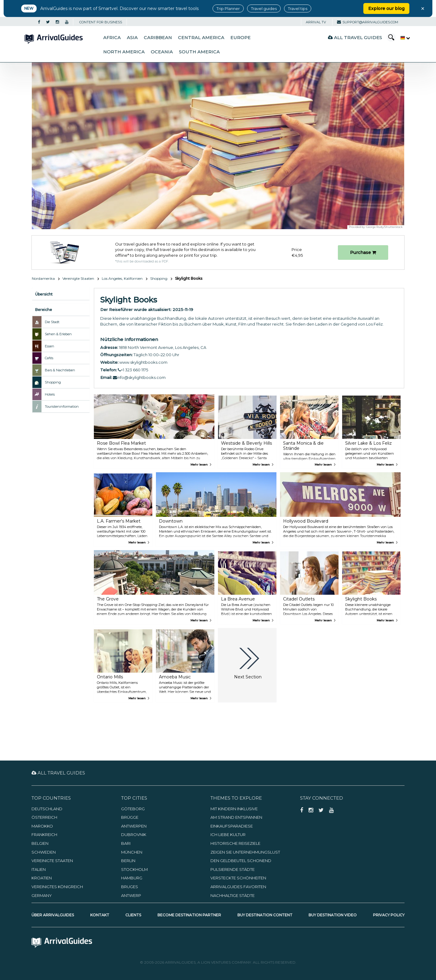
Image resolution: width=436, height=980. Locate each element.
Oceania (162, 52)
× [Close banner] (423, 8)
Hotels (50, 394)
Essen (50, 346)
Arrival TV (316, 22)
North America (124, 52)
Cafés (49, 358)
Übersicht (44, 294)
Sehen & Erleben (58, 334)
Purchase (363, 253)
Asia (132, 38)
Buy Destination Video (333, 915)
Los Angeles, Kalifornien (122, 278)
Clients (133, 915)
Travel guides (264, 8)
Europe (241, 38)
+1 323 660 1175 (133, 370)
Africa (112, 38)
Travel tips (298, 8)
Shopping (159, 278)
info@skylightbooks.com (139, 377)
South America (199, 52)
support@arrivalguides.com (368, 22)
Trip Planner (228, 8)
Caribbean (158, 38)
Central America (201, 38)
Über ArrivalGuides (53, 915)
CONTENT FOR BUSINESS (101, 22)
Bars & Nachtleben (60, 370)
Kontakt (100, 915)
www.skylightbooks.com (143, 362)
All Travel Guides (355, 37)
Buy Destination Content (265, 915)
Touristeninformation (62, 406)
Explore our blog (386, 8)
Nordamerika (43, 278)
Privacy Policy (389, 915)
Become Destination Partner (189, 915)
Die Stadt (52, 322)
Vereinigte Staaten (78, 278)
